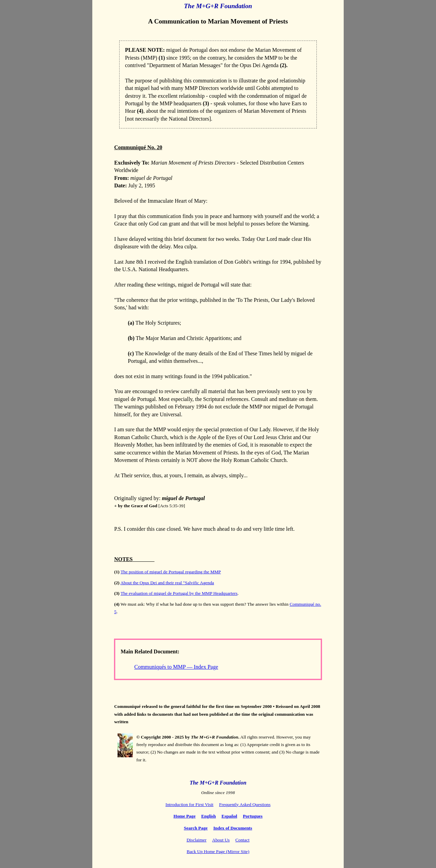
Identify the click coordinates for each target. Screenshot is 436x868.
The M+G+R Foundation (218, 6)
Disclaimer (197, 840)
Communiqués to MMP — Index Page (176, 667)
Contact (242, 840)
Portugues (253, 816)
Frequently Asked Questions (245, 804)
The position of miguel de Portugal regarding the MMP (171, 572)
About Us (221, 840)
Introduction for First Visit (190, 804)
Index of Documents (233, 828)
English (209, 816)
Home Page (184, 816)
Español (229, 816)
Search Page (196, 828)
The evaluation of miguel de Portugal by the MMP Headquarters (179, 593)
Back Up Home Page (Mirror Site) (218, 851)
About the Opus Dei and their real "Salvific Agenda (167, 583)
